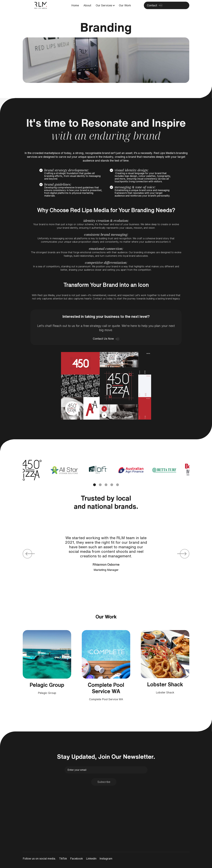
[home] (41, 5)
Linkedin (91, 858)
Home (75, 5)
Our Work (125, 5)
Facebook (77, 858)
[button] (104, 5)
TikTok (63, 858)
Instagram (106, 858)
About (87, 5)
